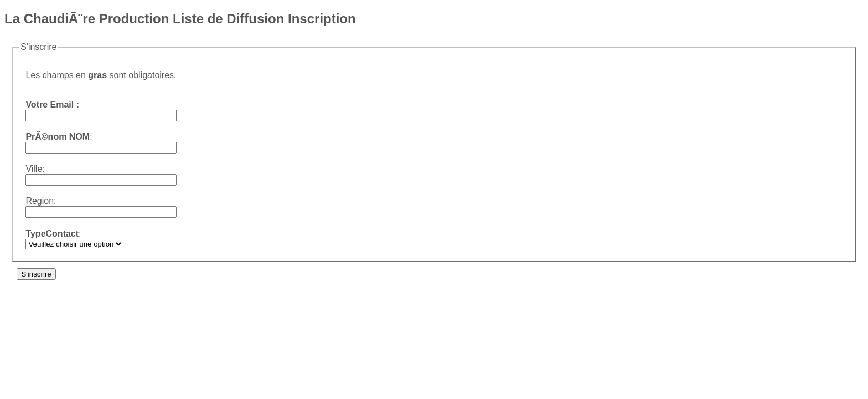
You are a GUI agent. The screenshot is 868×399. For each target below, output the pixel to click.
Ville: (35, 169)
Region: (41, 201)
